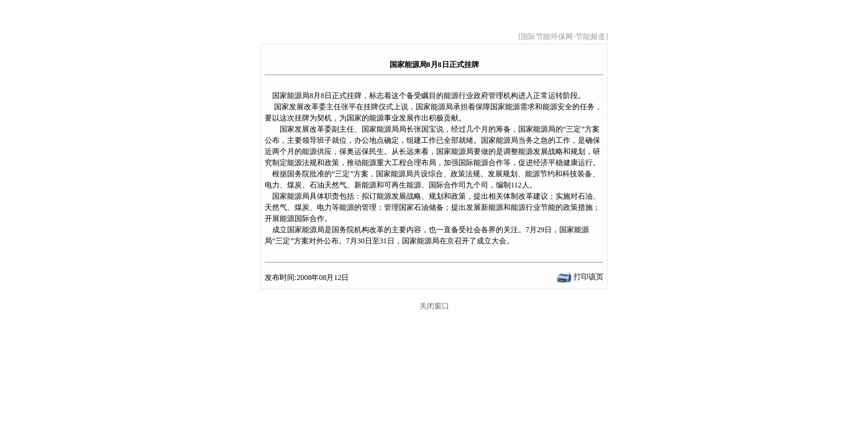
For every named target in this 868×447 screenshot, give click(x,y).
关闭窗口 (434, 306)
